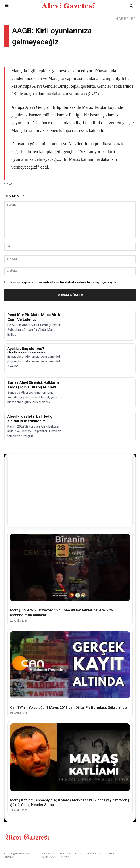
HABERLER (125, 19)
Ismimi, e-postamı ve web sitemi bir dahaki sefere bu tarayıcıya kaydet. (64, 282)
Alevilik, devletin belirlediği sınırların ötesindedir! (30, 419)
